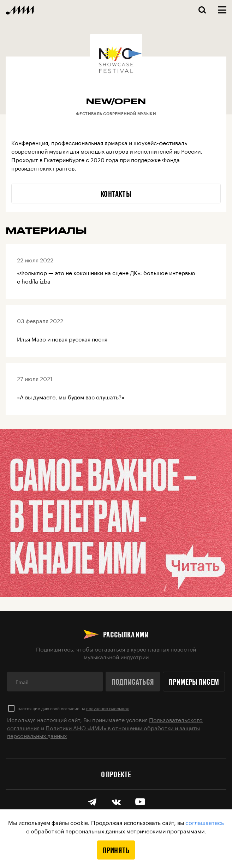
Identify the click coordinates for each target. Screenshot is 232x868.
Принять (116, 850)
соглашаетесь (205, 822)
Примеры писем (194, 682)
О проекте (116, 774)
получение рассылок (108, 708)
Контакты (116, 194)
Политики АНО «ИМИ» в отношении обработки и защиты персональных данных (103, 731)
